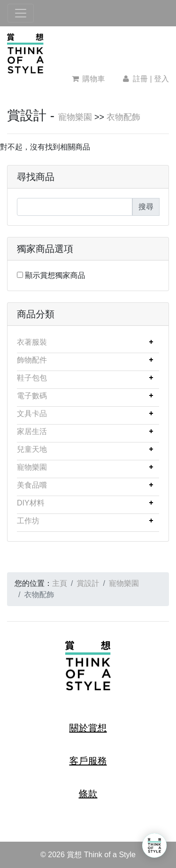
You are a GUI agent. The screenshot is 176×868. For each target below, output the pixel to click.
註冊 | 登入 (145, 79)
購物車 (88, 79)
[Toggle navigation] (21, 13)
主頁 (60, 583)
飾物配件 (32, 360)
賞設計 (88, 583)
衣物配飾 (123, 117)
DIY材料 (31, 503)
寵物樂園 (75, 117)
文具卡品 (32, 414)
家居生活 (32, 431)
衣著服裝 (32, 342)
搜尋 (146, 207)
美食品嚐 (32, 485)
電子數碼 (32, 396)
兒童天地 (32, 449)
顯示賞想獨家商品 (55, 275)
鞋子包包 (32, 378)
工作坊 (28, 521)
